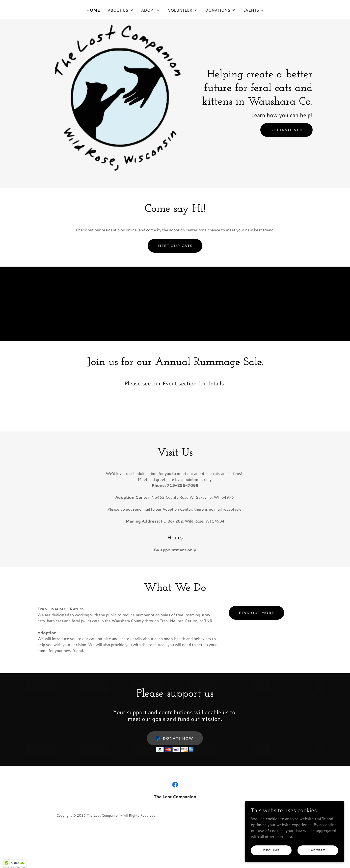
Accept (318, 854)
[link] (175, 785)
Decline (271, 854)
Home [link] (93, 10)
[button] (121, 10)
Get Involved (286, 130)
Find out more (256, 613)
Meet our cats (175, 246)
